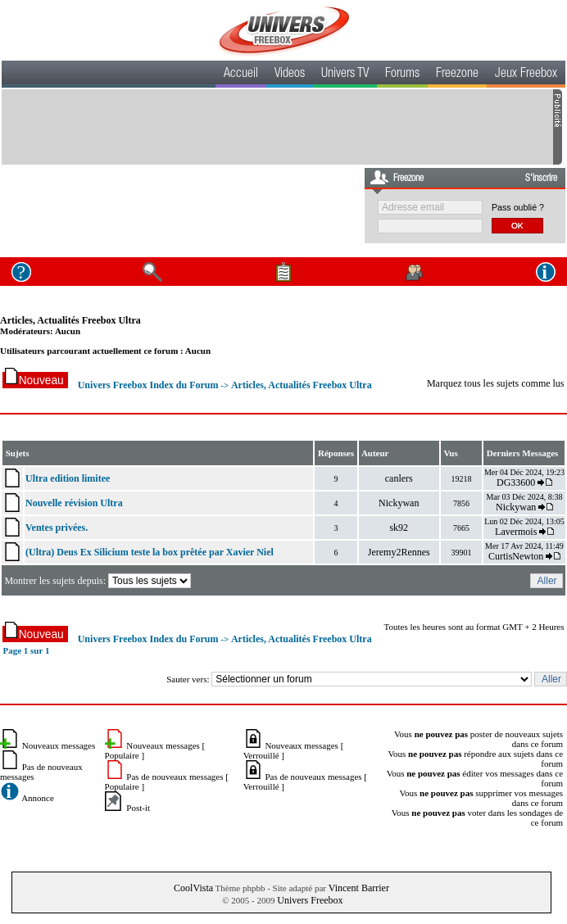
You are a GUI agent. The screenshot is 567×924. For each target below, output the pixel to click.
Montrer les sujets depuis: (99, 581)
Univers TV (345, 75)
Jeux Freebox (526, 75)
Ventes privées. (57, 528)
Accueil (241, 75)
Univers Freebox (310, 900)
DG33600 (516, 482)
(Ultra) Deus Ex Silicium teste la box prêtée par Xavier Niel (150, 552)
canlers (399, 478)
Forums (402, 75)
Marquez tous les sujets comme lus (496, 383)
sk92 (399, 528)
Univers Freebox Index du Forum (148, 385)
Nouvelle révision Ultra (74, 503)
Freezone (457, 75)
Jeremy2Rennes (399, 552)
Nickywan (399, 503)
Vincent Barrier (359, 888)
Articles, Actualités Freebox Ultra (70, 320)
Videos (290, 75)
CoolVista (193, 888)
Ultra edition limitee (68, 478)
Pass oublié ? (518, 207)
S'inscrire (541, 179)
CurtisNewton (516, 556)
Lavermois (516, 532)
